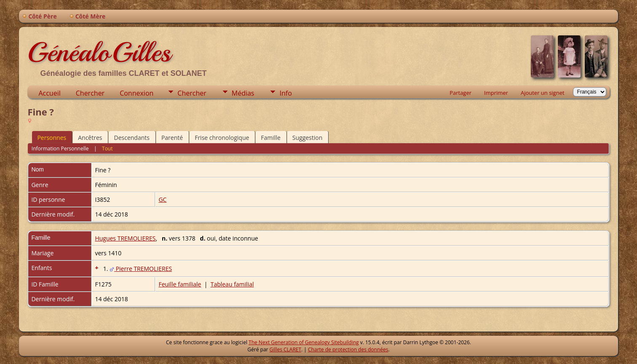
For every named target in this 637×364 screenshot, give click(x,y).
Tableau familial (232, 284)
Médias (243, 93)
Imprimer (496, 93)
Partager (460, 93)
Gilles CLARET (285, 349)
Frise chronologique (222, 138)
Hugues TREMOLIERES (125, 238)
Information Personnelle (60, 149)
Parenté (172, 138)
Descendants (131, 138)
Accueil (49, 93)
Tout (107, 149)
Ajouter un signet (543, 93)
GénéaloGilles (99, 52)
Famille (270, 138)
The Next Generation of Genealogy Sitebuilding (304, 342)
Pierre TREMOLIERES (141, 269)
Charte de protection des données (348, 349)
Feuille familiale (180, 284)
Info (285, 93)
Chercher (90, 93)
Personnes (52, 138)
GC (162, 199)
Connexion (136, 93)
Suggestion (308, 138)
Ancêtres (90, 138)
